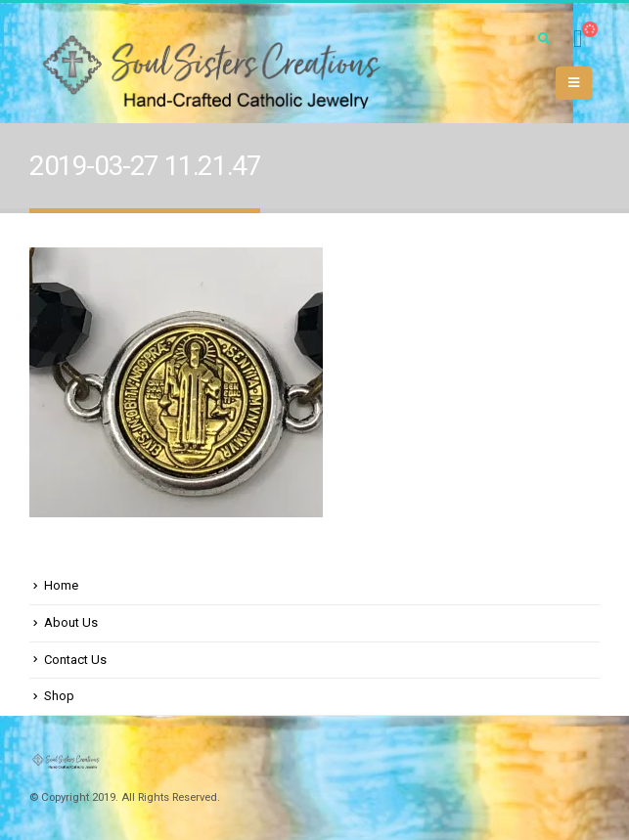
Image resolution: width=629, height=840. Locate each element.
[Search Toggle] (544, 39)
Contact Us (75, 660)
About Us (71, 622)
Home (61, 585)
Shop (59, 696)
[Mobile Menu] (574, 83)
